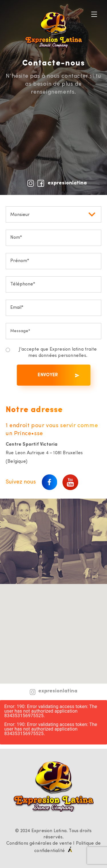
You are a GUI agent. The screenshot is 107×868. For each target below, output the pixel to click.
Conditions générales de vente (39, 844)
